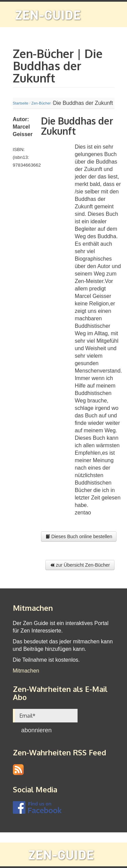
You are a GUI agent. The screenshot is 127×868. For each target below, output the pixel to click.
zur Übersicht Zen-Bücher (80, 565)
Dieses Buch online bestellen (79, 536)
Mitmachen (26, 671)
